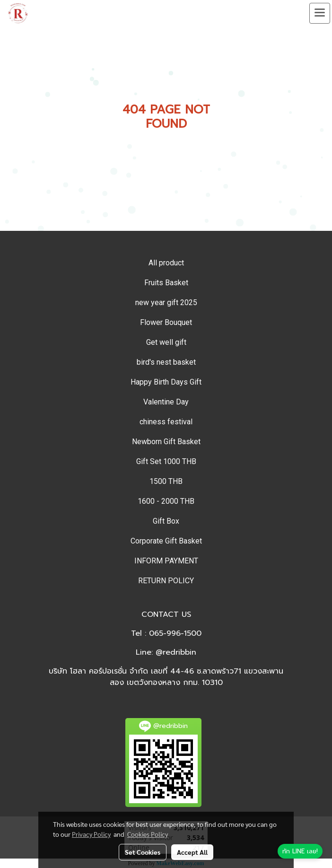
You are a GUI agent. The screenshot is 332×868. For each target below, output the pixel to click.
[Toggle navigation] (320, 13)
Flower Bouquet (166, 322)
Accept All (192, 852)
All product (166, 263)
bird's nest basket (166, 362)
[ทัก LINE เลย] (300, 851)
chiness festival (166, 422)
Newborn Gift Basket (166, 442)
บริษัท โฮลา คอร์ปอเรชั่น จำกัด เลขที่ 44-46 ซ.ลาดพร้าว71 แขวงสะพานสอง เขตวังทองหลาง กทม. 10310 (166, 677)
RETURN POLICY (166, 581)
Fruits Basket (166, 283)
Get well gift (166, 342)
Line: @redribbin (166, 652)
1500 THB (166, 481)
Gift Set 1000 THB (166, 461)
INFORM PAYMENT (166, 561)
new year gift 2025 (166, 302)
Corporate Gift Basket (166, 541)
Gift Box (166, 521)
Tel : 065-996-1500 (166, 633)
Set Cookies (143, 852)
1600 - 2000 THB (166, 501)
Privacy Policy (91, 834)
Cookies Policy (148, 834)
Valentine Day (166, 402)
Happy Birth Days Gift (166, 382)
